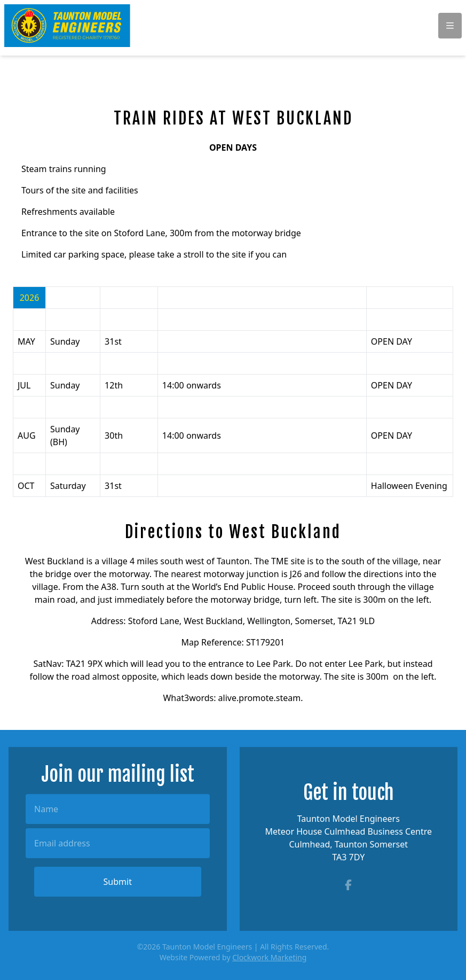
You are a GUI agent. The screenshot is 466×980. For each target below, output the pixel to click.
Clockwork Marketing (269, 957)
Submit (118, 882)
